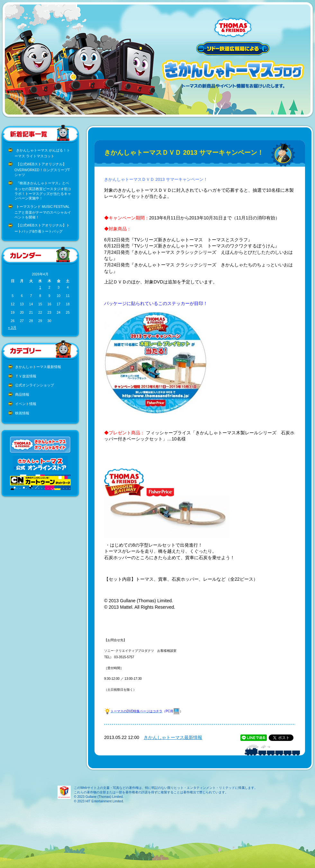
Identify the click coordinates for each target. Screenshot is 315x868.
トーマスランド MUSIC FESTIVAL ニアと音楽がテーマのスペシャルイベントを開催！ (43, 212)
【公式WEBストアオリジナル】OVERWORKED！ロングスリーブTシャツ (42, 169)
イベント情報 (26, 404)
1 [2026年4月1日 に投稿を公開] (40, 287)
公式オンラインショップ (35, 385)
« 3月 (12, 328)
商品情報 (22, 394)
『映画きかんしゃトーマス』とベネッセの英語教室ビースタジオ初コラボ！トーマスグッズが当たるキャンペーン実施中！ (43, 191)
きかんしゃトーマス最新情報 (38, 367)
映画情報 (22, 413)
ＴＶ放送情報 (26, 376)
